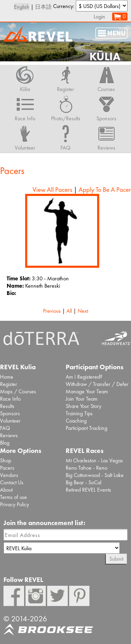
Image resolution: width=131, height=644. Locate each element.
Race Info (10, 399)
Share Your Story (83, 406)
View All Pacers (52, 190)
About (6, 490)
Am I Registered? (84, 377)
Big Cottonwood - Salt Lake (95, 475)
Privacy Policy (14, 504)
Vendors (9, 475)
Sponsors (10, 413)
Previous (52, 311)
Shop (6, 460)
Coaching (76, 421)
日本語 (43, 7)
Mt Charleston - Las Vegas (94, 460)
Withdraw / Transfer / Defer (97, 384)
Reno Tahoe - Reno (86, 468)
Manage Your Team (87, 391)
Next (83, 311)
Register (9, 384)
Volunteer (10, 421)
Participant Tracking (86, 428)
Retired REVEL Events (88, 490)
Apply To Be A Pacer (105, 190)
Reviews (9, 435)
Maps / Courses (18, 391)
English (22, 7)
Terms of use (13, 497)
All (69, 311)
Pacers (7, 468)
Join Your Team (82, 399)
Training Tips (79, 413)
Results (7, 406)
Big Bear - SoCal (83, 482)
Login (99, 17)
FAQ (5, 428)
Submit (116, 559)
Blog (5, 443)
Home (7, 377)
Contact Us (12, 482)
